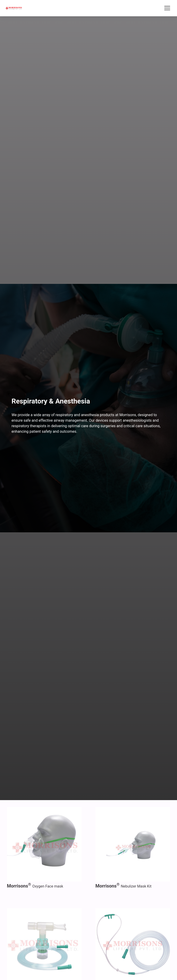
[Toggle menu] (167, 8)
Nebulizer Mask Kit (123, 886)
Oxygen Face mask (35, 886)
